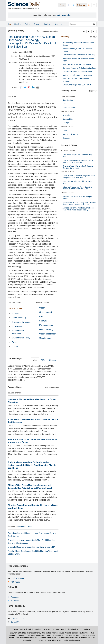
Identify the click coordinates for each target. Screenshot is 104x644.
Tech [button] (27, 24)
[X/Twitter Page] (74, 5)
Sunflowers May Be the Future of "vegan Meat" (78, 156)
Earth (42, 316)
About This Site (20, 629)
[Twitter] (25, 87)
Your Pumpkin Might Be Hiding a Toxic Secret (77, 182)
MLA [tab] (35, 360)
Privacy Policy (59, 629)
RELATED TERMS (43, 303)
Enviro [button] (37, 24)
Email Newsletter (17, 578)
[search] (94, 24)
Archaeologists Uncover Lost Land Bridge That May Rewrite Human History (78, 209)
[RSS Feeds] (89, 5)
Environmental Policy (21, 338)
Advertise (47, 629)
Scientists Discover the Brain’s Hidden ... (78, 72)
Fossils (65, 131)
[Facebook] (21, 87)
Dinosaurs (66, 138)
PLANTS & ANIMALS (68, 96)
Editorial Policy (72, 629)
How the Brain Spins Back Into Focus (77, 64)
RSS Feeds (15, 582)
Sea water (44, 321)
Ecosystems (17, 326)
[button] (84, 32)
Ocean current (46, 312)
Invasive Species (69, 108)
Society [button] (48, 24)
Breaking (65, 37)
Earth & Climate (16, 308)
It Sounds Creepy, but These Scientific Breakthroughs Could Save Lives (77, 188)
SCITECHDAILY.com (25, 527)
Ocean (42, 308)
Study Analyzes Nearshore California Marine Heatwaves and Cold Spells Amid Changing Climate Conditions (32, 465)
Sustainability (68, 119)
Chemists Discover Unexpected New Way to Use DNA (31, 547)
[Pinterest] (29, 87)
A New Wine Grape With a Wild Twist (77, 85)
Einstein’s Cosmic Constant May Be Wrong (79, 55)
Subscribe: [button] (81, 5)
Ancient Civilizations (70, 134)
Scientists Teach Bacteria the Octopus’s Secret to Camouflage (78, 167)
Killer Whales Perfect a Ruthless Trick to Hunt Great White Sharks (78, 161)
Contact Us (15, 622)
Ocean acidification (48, 334)
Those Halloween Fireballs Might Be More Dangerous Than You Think (79, 177)
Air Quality (67, 115)
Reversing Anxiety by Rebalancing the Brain (79, 68)
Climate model (46, 338)
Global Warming (19, 318)
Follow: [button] (62, 5)
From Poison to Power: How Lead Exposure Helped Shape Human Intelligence (79, 203)
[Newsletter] (94, 5)
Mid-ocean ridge (46, 325)
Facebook (15, 597)
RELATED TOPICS (15, 303)
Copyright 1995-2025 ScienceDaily (23, 633)
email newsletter (63, 15)
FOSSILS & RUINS (67, 127)
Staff (29, 629)
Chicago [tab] (53, 360)
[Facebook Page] (69, 5)
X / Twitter (15, 601)
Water (14, 342)
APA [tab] (43, 360)
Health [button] (18, 24)
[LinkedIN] (33, 87)
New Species (68, 100)
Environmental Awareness (18, 332)
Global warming (46, 329)
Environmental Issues (21, 322)
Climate (15, 346)
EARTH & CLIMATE (67, 111)
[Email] (38, 87)
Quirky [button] (59, 24)
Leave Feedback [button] (17, 618)
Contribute (38, 629)
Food (65, 104)
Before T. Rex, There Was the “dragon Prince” (77, 198)
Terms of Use (85, 629)
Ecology (15, 313)
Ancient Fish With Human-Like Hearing (77, 75)
